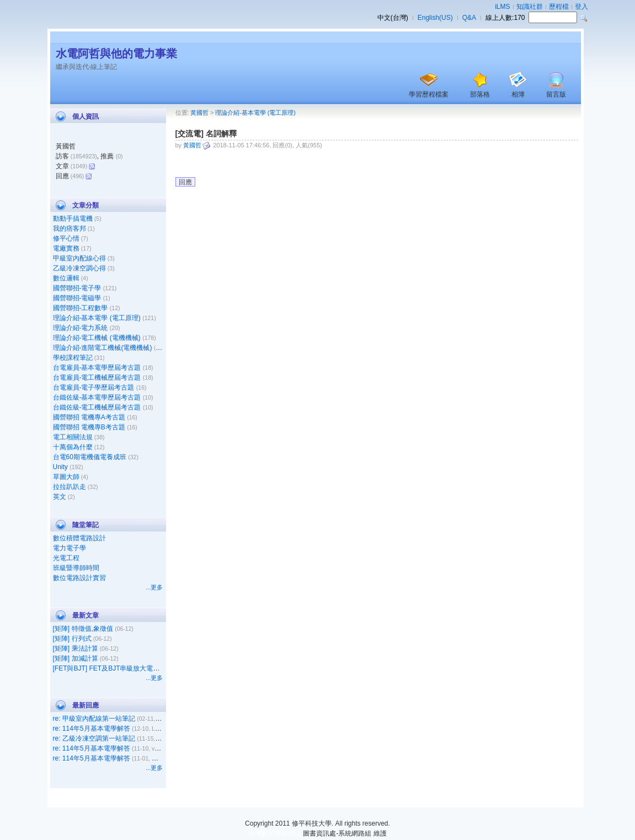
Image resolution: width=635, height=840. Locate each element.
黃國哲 (199, 113)
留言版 (556, 94)
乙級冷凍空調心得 (79, 268)
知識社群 (530, 7)
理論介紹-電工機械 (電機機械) (97, 338)
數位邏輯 (66, 278)
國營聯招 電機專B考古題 (89, 427)
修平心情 (66, 238)
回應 (185, 182)
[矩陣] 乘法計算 (76, 648)
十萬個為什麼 (73, 447)
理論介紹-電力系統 (81, 328)
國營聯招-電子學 (77, 288)
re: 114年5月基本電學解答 (92, 729)
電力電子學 (70, 548)
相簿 (518, 94)
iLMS (502, 7)
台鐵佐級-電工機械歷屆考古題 (97, 407)
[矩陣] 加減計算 (76, 658)
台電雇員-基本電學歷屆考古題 (97, 368)
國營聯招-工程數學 (81, 308)
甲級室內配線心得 (79, 258)
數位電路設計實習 (79, 578)
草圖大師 (66, 477)
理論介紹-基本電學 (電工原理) (97, 318)
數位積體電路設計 (79, 538)
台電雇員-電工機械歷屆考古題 (97, 378)
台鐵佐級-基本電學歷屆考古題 (97, 397)
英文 (60, 497)
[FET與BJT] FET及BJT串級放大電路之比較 (116, 668)
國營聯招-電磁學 (77, 298)
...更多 (154, 587)
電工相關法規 (73, 437)
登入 (581, 7)
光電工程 (66, 558)
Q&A (469, 18)
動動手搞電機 (73, 219)
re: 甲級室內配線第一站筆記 (94, 719)
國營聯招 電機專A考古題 (89, 417)
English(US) (435, 18)
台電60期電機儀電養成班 (90, 457)
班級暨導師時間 (76, 568)
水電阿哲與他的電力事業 (116, 54)
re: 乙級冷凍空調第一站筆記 (94, 738)
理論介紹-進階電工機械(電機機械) (103, 348)
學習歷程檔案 (429, 94)
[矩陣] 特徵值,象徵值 (83, 629)
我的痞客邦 (70, 228)
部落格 (480, 94)
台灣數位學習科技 (275, 833)
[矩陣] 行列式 (72, 639)
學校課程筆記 (73, 358)
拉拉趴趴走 (70, 487)
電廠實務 (66, 248)
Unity (60, 467)
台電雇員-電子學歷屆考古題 (94, 387)
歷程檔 (559, 7)
